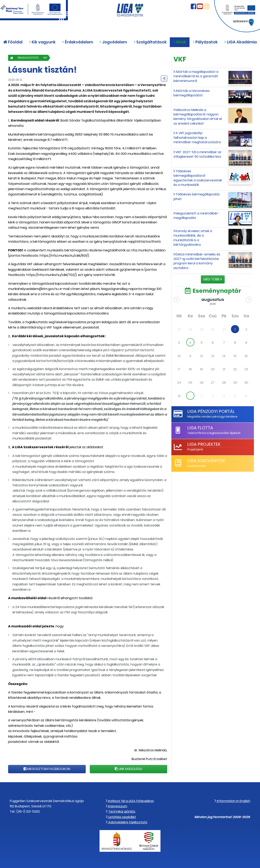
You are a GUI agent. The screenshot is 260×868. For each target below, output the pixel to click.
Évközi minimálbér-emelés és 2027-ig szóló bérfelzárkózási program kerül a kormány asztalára (197, 261)
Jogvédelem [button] (113, 44)
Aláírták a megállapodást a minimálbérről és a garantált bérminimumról (196, 76)
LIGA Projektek (204, 444)
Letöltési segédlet (121, 817)
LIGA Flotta (200, 428)
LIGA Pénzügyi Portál (211, 411)
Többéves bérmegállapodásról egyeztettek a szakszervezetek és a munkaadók (198, 178)
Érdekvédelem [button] (77, 44)
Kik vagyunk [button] (42, 44)
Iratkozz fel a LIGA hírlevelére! (130, 801)
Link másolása (128, 769)
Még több (213, 279)
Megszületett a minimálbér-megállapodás (196, 216)
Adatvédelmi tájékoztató (127, 822)
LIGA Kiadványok (206, 461)
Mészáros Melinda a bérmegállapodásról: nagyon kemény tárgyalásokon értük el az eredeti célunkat (198, 117)
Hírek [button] (180, 44)
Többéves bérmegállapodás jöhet (197, 197)
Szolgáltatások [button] (150, 44)
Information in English (232, 801)
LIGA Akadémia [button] (240, 44)
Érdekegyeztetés (31, 58)
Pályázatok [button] (205, 44)
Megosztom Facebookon (47, 769)
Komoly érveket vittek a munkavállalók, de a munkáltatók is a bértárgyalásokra (193, 238)
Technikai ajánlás (121, 811)
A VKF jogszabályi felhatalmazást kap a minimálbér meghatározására (197, 138)
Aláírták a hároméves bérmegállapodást (192, 93)
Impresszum (116, 806)
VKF (51, 58)
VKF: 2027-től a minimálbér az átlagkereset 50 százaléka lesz (197, 154)
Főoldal (13, 44)
